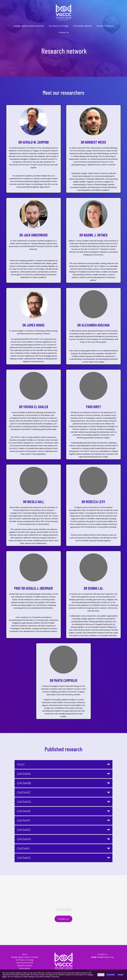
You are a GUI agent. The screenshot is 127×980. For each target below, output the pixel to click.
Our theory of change (58, 26)
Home (25, 954)
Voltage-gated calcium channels (29, 26)
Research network (105, 26)
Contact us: (102, 954)
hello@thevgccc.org (102, 957)
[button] (63, 764)
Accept (120, 975)
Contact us (64, 32)
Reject (101, 975)
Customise (111, 975)
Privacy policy (25, 968)
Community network (82, 26)
